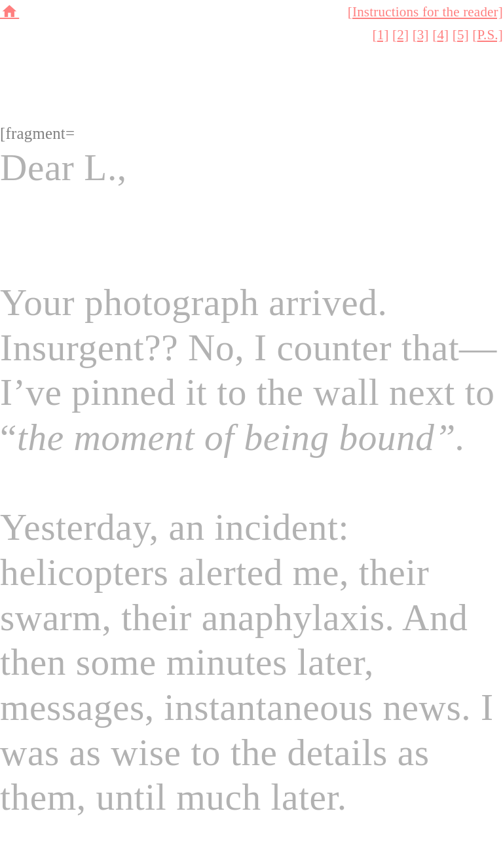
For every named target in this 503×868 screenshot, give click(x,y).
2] (403, 35)
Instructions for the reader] (428, 12)
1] (383, 35)
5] (463, 35)
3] (423, 35)
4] (443, 35)
